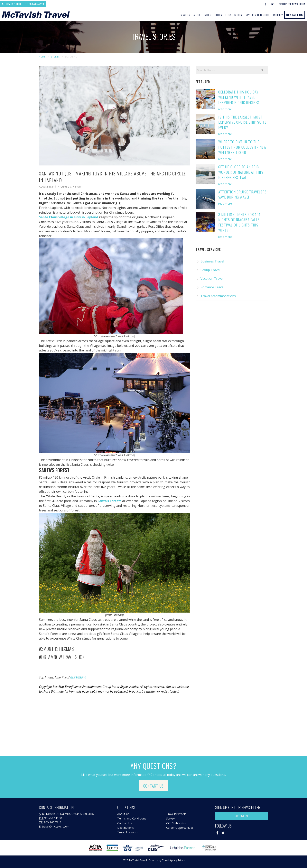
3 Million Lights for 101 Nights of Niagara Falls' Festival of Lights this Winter (239, 222)
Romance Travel (212, 287)
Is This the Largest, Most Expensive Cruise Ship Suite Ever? (242, 122)
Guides (238, 15)
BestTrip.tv (277, 15)
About (197, 15)
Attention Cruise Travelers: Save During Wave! (243, 194)
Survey (170, 818)
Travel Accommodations (218, 296)
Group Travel (210, 270)
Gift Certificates (176, 823)
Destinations (126, 828)
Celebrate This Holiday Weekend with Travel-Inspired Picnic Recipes (239, 97)
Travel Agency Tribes (173, 860)
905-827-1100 (11, 4)
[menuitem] (185, 15)
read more (225, 109)
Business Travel (212, 261)
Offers (218, 15)
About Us (123, 814)
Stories (55, 57)
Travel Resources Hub (257, 15)
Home (42, 57)
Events (207, 15)
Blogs (228, 15)
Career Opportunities (180, 828)
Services (185, 15)
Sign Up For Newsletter (292, 4)
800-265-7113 (53, 822)
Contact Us (295, 15)
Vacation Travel (212, 279)
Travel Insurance (128, 832)
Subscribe (242, 816)
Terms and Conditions (132, 818)
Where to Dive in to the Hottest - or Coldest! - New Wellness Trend (242, 147)
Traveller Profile (176, 814)
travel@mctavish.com (56, 826)
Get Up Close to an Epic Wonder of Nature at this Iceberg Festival (241, 172)
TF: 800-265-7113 (35, 4)
